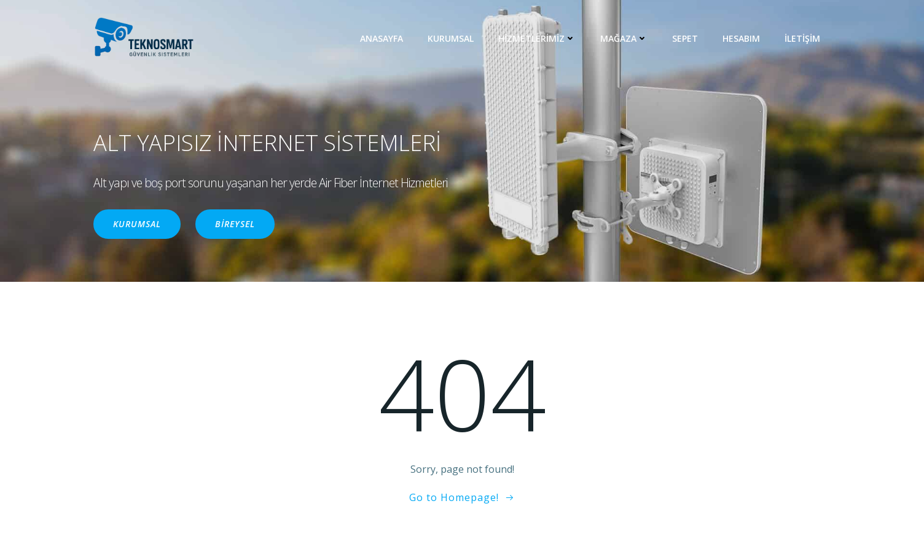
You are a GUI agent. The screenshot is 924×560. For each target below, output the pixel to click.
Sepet (685, 38)
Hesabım (741, 38)
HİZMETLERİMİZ (537, 38)
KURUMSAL (451, 38)
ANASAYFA (382, 38)
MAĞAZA (624, 38)
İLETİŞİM (802, 38)
